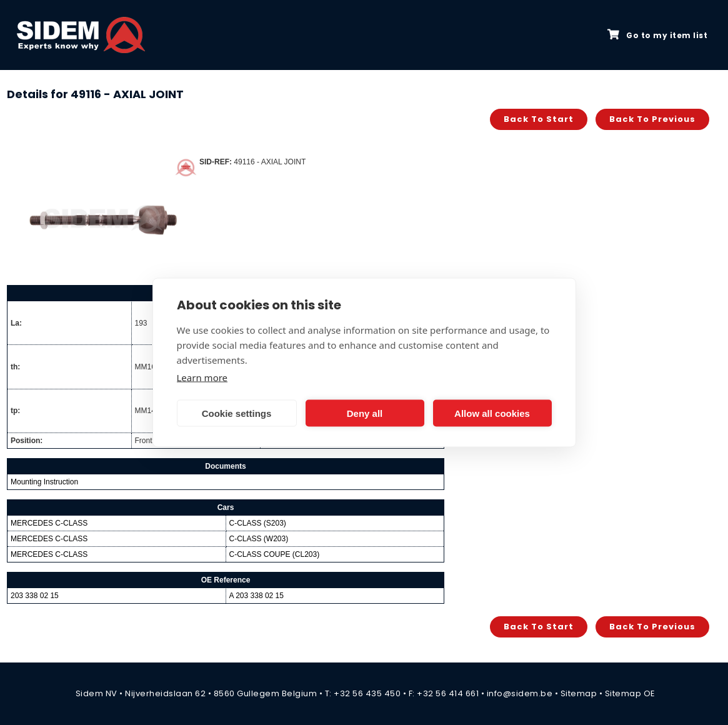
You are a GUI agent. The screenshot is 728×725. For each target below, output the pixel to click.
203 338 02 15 (35, 596)
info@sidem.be (520, 693)
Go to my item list (657, 35)
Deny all (365, 413)
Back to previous (652, 119)
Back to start (539, 119)
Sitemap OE (630, 693)
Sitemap (579, 693)
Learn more (202, 377)
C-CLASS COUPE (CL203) (275, 554)
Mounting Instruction (44, 482)
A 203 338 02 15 (257, 596)
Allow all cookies (492, 413)
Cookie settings (237, 413)
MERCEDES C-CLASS (49, 523)
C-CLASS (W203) (259, 539)
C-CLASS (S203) (258, 523)
